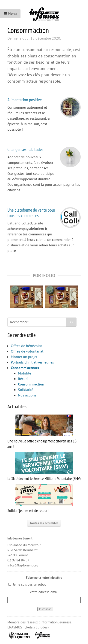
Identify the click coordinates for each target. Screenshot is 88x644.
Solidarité (26, 390)
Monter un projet (24, 357)
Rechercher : (20, 322)
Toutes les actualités (44, 523)
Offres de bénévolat (26, 346)
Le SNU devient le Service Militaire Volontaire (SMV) (44, 467)
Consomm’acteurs (25, 368)
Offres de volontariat (27, 351)
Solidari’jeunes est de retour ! (40, 499)
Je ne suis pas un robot (27, 585)
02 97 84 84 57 (18, 560)
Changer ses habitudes (25, 149)
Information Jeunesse (56, 622)
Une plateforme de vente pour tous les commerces (31, 213)
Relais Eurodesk (38, 627)
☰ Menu (10, 14)
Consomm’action (31, 384)
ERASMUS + (16, 627)
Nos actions (27, 395)
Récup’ (23, 379)
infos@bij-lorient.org (23, 565)
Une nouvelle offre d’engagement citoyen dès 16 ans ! (42, 432)
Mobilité (25, 373)
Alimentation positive (25, 100)
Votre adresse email (44, 592)
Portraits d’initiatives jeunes (32, 362)
